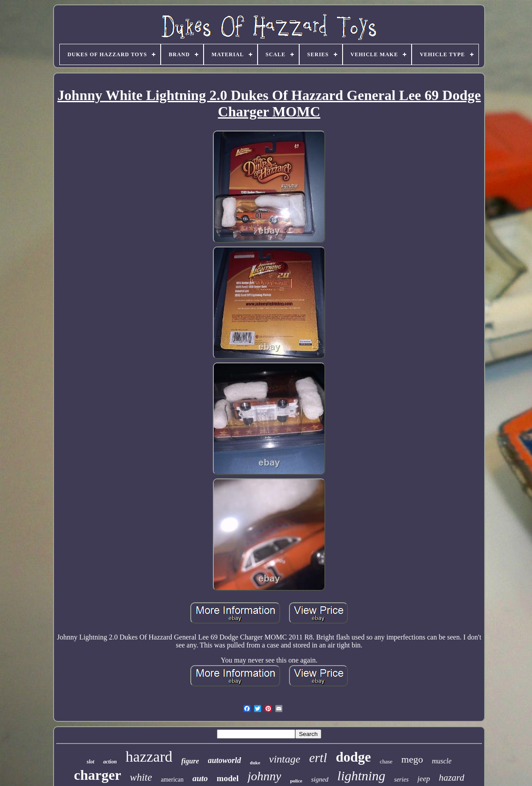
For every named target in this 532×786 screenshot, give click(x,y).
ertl (318, 758)
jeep (424, 779)
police (296, 781)
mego (412, 759)
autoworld (225, 760)
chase (386, 761)
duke (255, 763)
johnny (264, 776)
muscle (442, 761)
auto (200, 778)
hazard (451, 778)
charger (98, 775)
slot (91, 762)
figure (190, 761)
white (141, 777)
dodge (353, 757)
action (110, 762)
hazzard (149, 757)
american (172, 780)
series (401, 780)
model (228, 778)
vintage (285, 759)
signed (320, 779)
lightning (361, 776)
